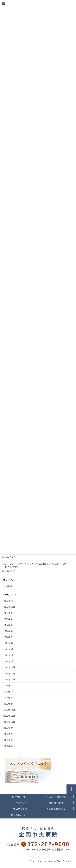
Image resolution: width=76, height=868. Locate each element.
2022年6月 (9, 740)
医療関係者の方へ (56, 809)
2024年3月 (9, 649)
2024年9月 (9, 625)
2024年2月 (9, 655)
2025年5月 (9, 619)
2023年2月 (9, 704)
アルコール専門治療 (56, 797)
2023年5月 (9, 698)
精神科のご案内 (20, 797)
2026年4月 (9, 601)
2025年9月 (9, 613)
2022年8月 (9, 728)
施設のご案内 (56, 803)
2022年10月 (9, 722)
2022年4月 (9, 746)
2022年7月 (9, 734)
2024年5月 (9, 643)
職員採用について (20, 815)
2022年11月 (9, 716)
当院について (20, 803)
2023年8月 (9, 686)
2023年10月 (9, 679)
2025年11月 (9, 607)
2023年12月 (9, 667)
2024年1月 (9, 661)
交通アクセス (20, 809)
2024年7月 (9, 637)
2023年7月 (9, 692)
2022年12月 (9, 710)
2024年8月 (9, 631)
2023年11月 (9, 673)
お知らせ (8, 586)
